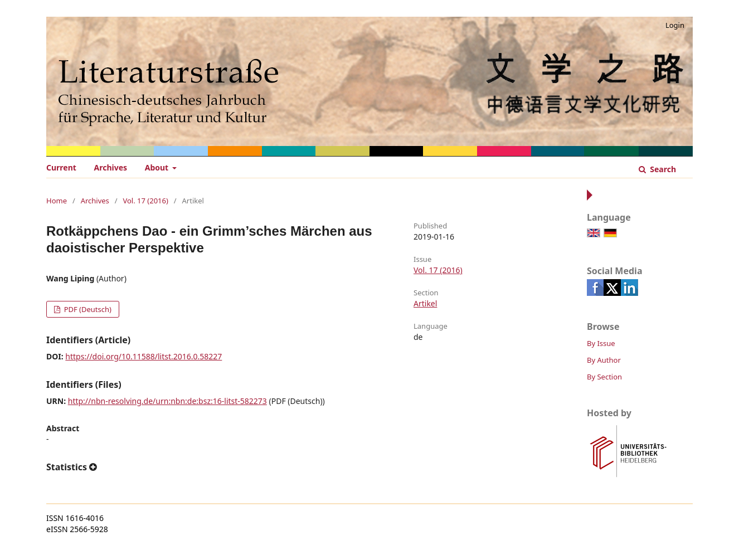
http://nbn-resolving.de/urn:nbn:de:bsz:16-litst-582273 (167, 401)
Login (675, 25)
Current (61, 167)
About (158, 167)
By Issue (601, 343)
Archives (111, 167)
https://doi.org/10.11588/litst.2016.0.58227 (144, 356)
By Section (604, 377)
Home (57, 201)
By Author (604, 360)
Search (662, 169)
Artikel (425, 303)
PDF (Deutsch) (87, 309)
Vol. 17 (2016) (145, 201)
